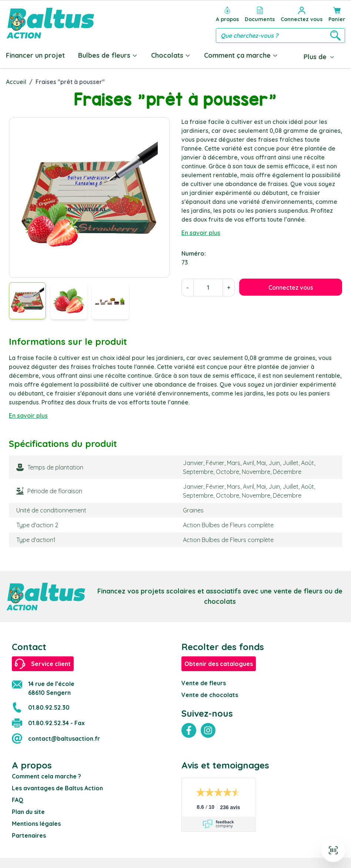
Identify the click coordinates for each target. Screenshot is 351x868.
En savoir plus (201, 231)
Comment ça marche (241, 55)
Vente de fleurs (204, 682)
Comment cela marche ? (46, 775)
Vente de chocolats (210, 693)
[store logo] (50, 23)
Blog (299, 55)
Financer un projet (35, 55)
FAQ (18, 798)
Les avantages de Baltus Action (57, 787)
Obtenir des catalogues (219, 662)
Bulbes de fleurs (108, 55)
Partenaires (29, 834)
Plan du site (28, 810)
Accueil (16, 80)
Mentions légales (36, 822)
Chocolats (171, 55)
